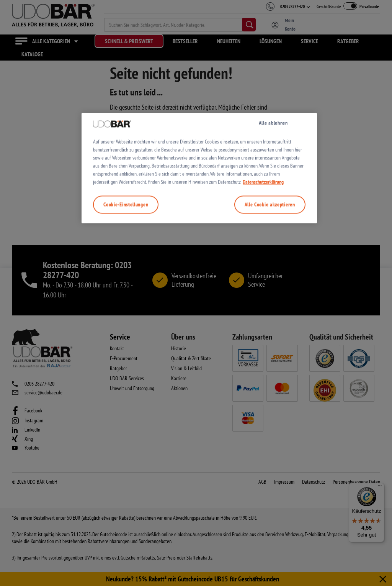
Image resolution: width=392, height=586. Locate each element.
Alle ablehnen (273, 289)
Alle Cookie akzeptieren (270, 371)
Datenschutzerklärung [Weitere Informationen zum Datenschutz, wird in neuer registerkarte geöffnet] (263, 348)
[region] (199, 334)
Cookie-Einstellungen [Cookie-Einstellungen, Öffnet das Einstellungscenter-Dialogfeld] (126, 371)
